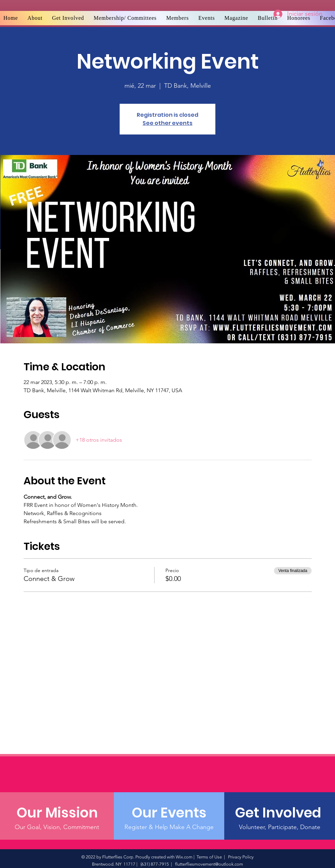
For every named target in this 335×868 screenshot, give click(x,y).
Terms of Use (209, 857)
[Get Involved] (279, 813)
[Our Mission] (57, 813)
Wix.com (184, 857)
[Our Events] (169, 813)
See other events (167, 123)
